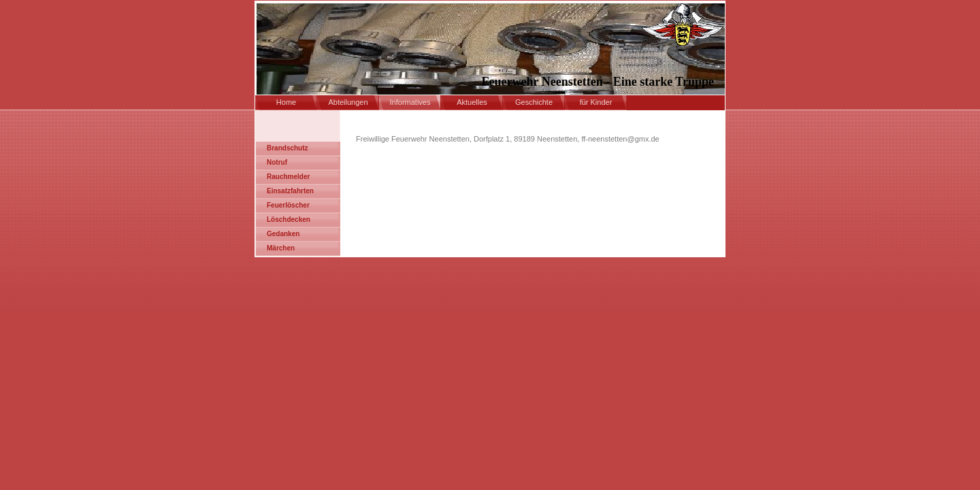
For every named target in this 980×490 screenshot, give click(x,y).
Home (286, 102)
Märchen (281, 248)
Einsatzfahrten (290, 191)
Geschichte (534, 102)
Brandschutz (288, 148)
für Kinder (596, 102)
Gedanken (283, 234)
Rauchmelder (288, 177)
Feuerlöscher (288, 205)
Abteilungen (348, 102)
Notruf (277, 162)
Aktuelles (472, 102)
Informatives (410, 102)
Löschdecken (289, 219)
